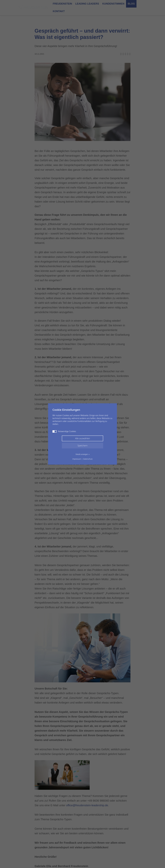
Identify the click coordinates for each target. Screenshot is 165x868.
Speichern (83, 446)
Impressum (77, 459)
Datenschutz (88, 459)
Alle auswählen (82, 438)
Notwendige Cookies (64, 431)
